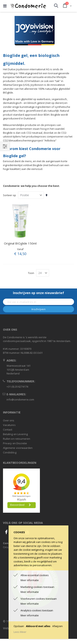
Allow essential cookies (35, 575)
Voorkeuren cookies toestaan (39, 599)
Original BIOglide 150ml (20, 243)
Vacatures (9, 425)
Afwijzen (57, 626)
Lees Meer (20, 632)
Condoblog (10, 452)
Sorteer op (9, 195)
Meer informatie (30, 580)
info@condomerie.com (20, 399)
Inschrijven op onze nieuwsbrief (38, 293)
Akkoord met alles (38, 626)
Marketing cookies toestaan (37, 587)
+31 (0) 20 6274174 (17, 387)
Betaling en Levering (15, 434)
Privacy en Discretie (15, 443)
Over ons (9, 420)
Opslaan (19, 626)
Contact (8, 430)
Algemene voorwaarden (18, 448)
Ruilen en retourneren (17, 439)
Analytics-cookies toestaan (37, 610)
